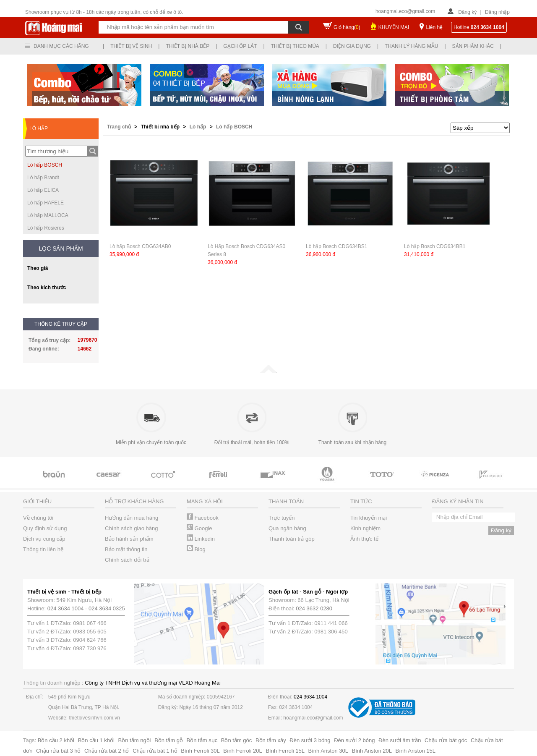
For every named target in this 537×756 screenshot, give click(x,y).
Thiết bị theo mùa (295, 46)
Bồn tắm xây (271, 740)
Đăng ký (467, 12)
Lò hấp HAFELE (46, 203)
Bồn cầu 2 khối (56, 740)
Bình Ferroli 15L (285, 751)
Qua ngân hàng (287, 528)
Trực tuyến (282, 518)
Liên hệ (434, 27)
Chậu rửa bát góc (446, 740)
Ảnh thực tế (364, 539)
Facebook (203, 518)
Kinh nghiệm (365, 528)
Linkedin (201, 539)
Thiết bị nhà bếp (188, 46)
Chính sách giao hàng (131, 528)
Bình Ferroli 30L (200, 751)
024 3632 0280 (314, 608)
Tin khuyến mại (369, 518)
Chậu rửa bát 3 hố (58, 751)
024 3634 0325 (107, 608)
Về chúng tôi (38, 518)
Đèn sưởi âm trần (400, 740)
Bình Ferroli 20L (243, 751)
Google (199, 528)
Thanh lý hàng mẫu (411, 46)
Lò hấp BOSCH (45, 165)
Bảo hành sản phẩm (129, 539)
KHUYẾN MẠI (394, 27)
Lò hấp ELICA (43, 190)
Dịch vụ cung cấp (44, 539)
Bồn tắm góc (237, 740)
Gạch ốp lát (240, 46)
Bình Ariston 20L (372, 751)
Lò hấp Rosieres (46, 228)
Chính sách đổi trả (127, 560)
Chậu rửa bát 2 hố (107, 751)
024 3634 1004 (66, 608)
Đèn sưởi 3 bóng (310, 740)
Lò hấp (199, 127)
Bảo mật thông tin (126, 549)
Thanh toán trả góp (292, 539)
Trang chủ (120, 127)
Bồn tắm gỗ (169, 740)
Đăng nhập (497, 12)
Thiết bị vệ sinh (131, 46)
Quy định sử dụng (45, 528)
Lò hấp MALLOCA (48, 215)
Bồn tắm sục (202, 740)
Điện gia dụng (352, 46)
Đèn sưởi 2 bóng (354, 740)
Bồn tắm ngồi (135, 740)
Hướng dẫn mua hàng (132, 518)
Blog (196, 549)
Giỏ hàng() (347, 27)
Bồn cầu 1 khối (96, 740)
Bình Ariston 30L (328, 751)
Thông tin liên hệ (43, 549)
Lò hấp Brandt (43, 178)
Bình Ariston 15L (416, 751)
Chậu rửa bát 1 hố (155, 751)
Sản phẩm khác (473, 46)
